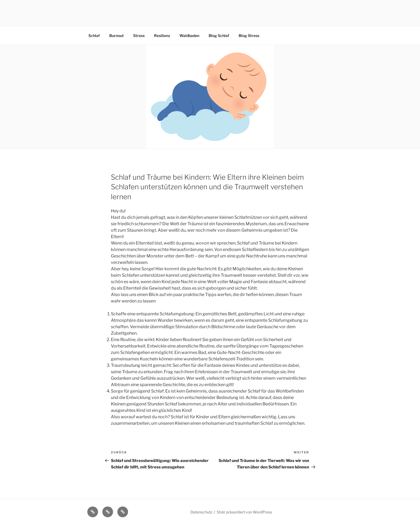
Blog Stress (249, 36)
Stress (139, 36)
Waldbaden (189, 36)
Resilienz (162, 36)
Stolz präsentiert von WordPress (244, 512)
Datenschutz (201, 512)
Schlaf (94, 36)
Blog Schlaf (219, 36)
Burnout (117, 36)
